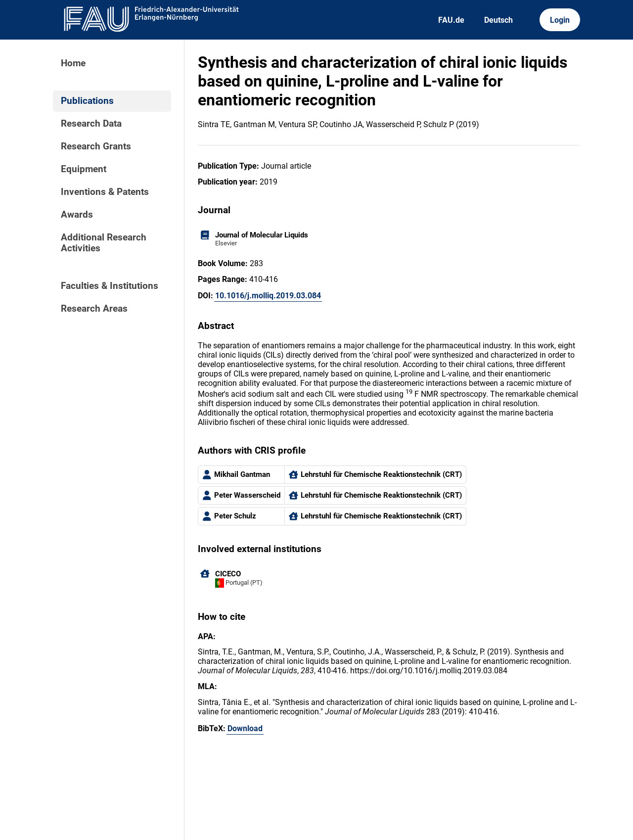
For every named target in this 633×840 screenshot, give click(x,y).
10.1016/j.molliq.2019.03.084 (268, 296)
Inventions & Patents (105, 192)
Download (245, 728)
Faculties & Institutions (110, 286)
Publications (87, 101)
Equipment (84, 169)
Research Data (91, 124)
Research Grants (96, 146)
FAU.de (451, 20)
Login (560, 20)
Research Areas (94, 309)
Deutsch (498, 20)
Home (73, 63)
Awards (77, 215)
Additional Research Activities (104, 243)
